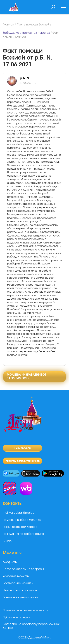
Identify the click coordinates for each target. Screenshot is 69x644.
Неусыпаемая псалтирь (20, 590)
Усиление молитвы (16, 576)
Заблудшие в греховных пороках (26, 33)
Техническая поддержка (20, 527)
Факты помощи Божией (33, 25)
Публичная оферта (16, 617)
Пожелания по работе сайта (23, 534)
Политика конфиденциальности (25, 610)
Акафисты (10, 562)
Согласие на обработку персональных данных (31, 626)
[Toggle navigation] (63, 8)
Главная (8, 25)
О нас (7, 541)
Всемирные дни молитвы (21, 597)
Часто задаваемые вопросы (23, 569)
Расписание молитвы (18, 583)
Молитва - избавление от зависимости (26, 376)
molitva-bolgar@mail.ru (19, 513)
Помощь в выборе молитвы (22, 520)
